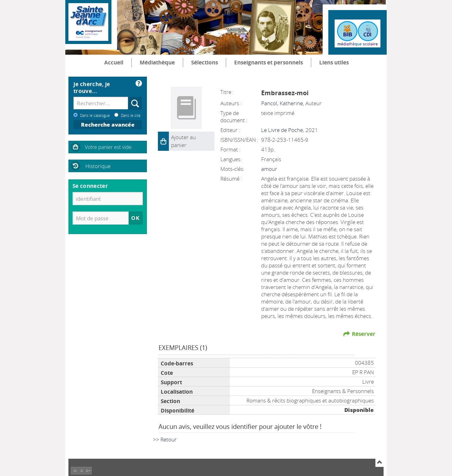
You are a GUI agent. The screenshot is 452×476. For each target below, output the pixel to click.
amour (269, 169)
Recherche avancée (108, 125)
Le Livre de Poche (282, 130)
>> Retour (165, 439)
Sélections (204, 62)
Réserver (364, 334)
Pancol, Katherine (282, 103)
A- (75, 471)
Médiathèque (157, 62)
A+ (88, 471)
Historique (98, 166)
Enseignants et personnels (269, 62)
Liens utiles (334, 62)
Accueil (114, 62)
